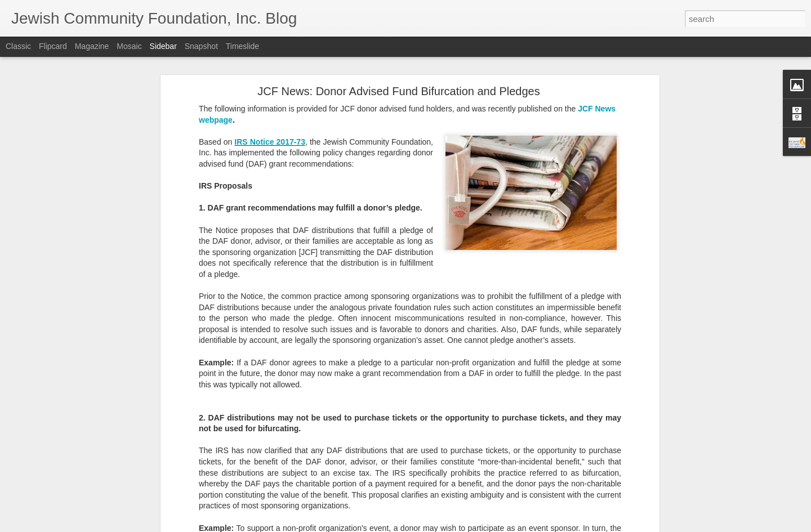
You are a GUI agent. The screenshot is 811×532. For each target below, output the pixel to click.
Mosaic (129, 46)
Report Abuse (474, 526)
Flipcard (53, 46)
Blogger (441, 526)
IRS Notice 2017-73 (270, 105)
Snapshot (201, 46)
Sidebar (163, 46)
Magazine (92, 46)
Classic (18, 46)
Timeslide (242, 46)
